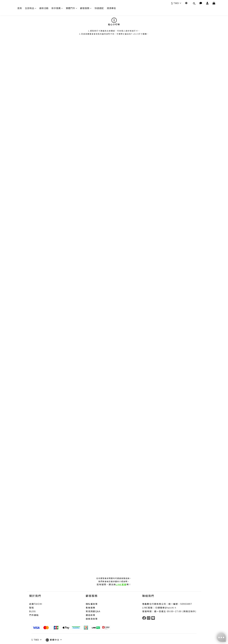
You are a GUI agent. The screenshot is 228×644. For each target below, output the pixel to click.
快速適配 (99, 8)
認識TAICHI (36, 604)
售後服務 (91, 608)
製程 (32, 608)
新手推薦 (57, 8)
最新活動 (44, 8)
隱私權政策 (92, 604)
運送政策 (91, 615)
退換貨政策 (92, 619)
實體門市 (72, 8)
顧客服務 (86, 8)
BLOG (33, 611)
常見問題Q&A (93, 611)
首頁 (20, 8)
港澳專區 (111, 8)
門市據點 (34, 615)
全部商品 (31, 8)
